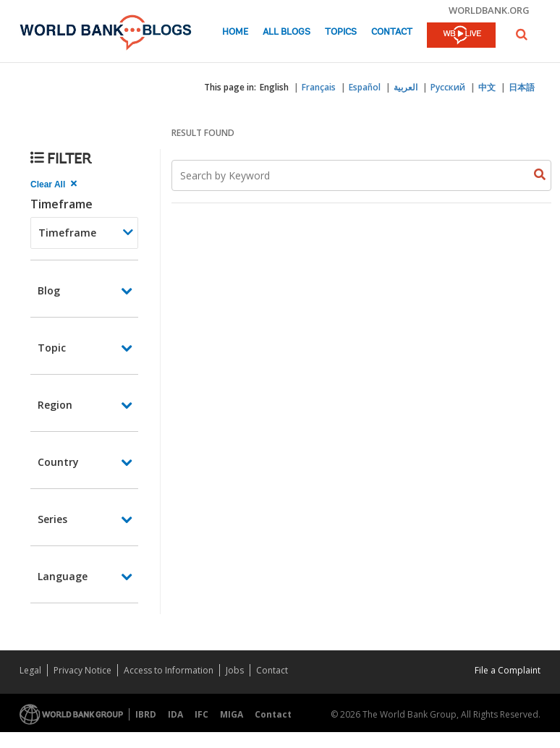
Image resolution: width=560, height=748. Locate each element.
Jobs (235, 670)
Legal (30, 670)
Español (365, 87)
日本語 (522, 87)
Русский (448, 87)
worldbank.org (489, 10)
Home (235, 32)
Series (52, 519)
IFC (201, 714)
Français (319, 87)
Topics (341, 32)
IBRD (146, 714)
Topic (52, 348)
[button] (522, 34)
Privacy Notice (82, 670)
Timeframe (61, 204)
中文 (487, 87)
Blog (49, 290)
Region (55, 405)
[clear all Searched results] (55, 184)
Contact (392, 32)
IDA (175, 714)
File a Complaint (508, 670)
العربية (406, 87)
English (274, 87)
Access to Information (169, 670)
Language (63, 576)
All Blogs (287, 32)
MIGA (232, 714)
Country (58, 462)
